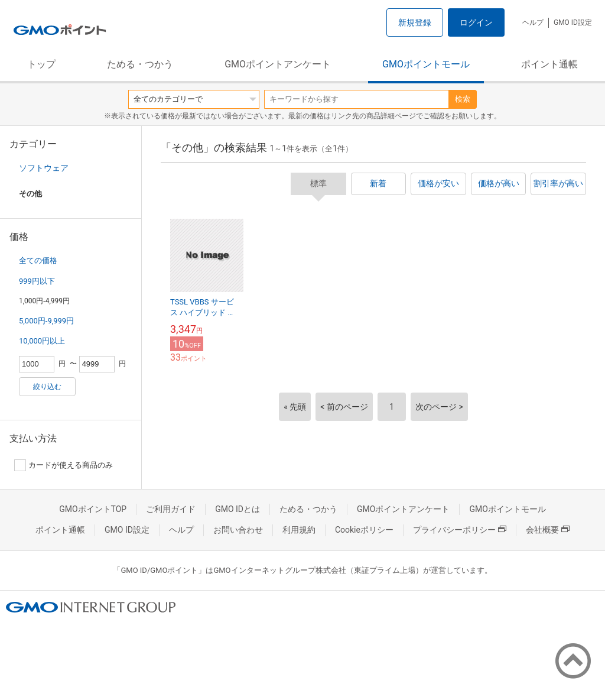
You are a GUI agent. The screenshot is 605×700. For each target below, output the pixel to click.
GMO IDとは (238, 509)
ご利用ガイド (171, 509)
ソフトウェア (44, 168)
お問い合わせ (238, 530)
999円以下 (37, 281)
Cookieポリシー (364, 530)
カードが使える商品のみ (64, 465)
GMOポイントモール (426, 64)
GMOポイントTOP (93, 509)
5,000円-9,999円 (46, 321)
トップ (41, 64)
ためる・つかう (140, 64)
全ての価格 (38, 260)
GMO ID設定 (573, 22)
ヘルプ (533, 22)
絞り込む (47, 387)
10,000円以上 (42, 341)
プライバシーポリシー (460, 530)
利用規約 (299, 530)
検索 (463, 99)
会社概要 (548, 530)
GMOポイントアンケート (278, 64)
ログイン (476, 22)
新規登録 (415, 22)
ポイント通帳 (549, 64)
